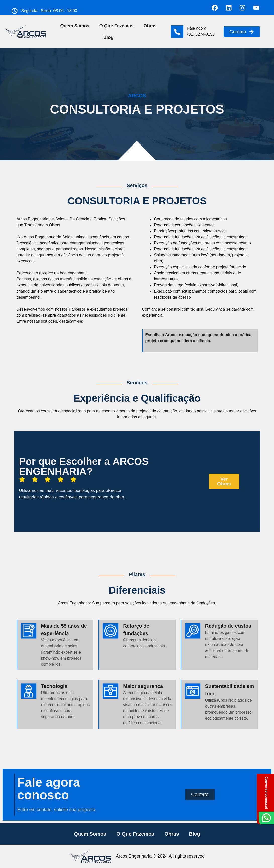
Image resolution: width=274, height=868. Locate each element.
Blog (108, 37)
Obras (150, 26)
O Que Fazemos (117, 26)
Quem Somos (75, 26)
